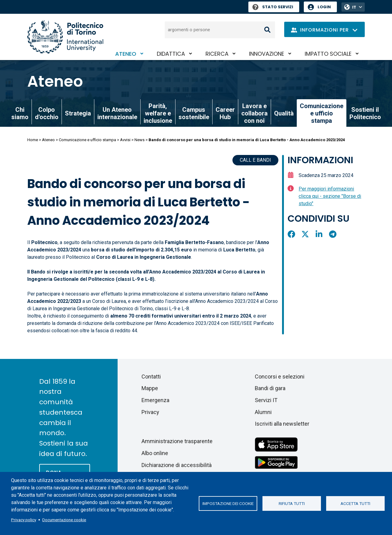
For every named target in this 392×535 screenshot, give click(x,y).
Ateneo (126, 54)
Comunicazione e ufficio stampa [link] (322, 113)
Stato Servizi (273, 7)
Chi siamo (20, 113)
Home (33, 140)
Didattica (171, 54)
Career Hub (225, 113)
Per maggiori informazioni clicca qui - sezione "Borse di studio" (330, 196)
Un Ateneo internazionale (117, 113)
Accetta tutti (355, 503)
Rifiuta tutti (292, 503)
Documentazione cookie (64, 520)
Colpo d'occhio (47, 113)
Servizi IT (266, 400)
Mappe (150, 388)
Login (324, 7)
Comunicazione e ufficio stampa (87, 140)
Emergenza (155, 400)
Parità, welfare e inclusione (158, 113)
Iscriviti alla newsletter (282, 424)
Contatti (151, 377)
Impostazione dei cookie (228, 503)
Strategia (78, 113)
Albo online (155, 453)
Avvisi (125, 140)
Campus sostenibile (194, 113)
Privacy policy (24, 520)
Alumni (263, 412)
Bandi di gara (270, 388)
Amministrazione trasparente (177, 441)
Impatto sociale (328, 54)
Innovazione (267, 54)
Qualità (284, 113)
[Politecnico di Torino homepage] (65, 37)
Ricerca (217, 54)
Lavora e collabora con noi (254, 113)
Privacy (150, 412)
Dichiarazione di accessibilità (177, 465)
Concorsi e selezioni (280, 377)
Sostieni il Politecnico (365, 113)
